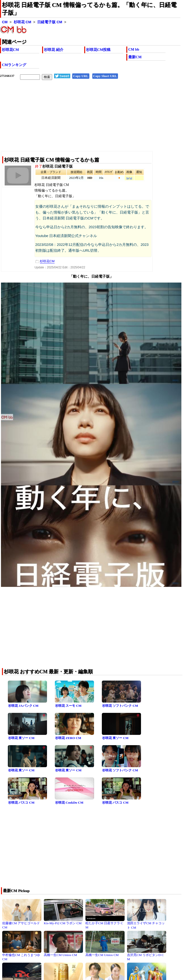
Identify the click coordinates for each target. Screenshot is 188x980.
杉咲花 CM (23, 22)
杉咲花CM (10, 50)
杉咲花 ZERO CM (68, 738)
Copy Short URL (105, 76)
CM (5, 22)
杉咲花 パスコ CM (21, 803)
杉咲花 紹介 (54, 50)
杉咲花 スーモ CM (68, 706)
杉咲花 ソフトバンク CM (120, 706)
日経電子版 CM (50, 22)
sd (131, 178)
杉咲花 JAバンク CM (23, 706)
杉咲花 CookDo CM (69, 803)
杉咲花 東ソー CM (21, 738)
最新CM (135, 57)
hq (128, 178)
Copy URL (81, 76)
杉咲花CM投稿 (98, 50)
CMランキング (14, 65)
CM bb (134, 49)
